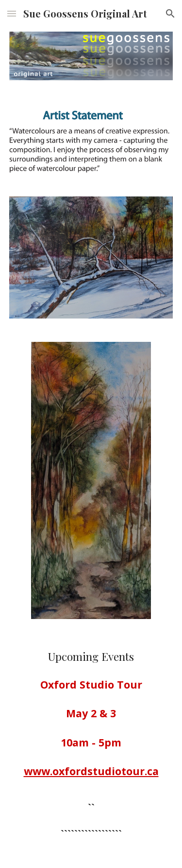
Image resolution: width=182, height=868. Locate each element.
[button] (12, 13)
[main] (91, 749)
